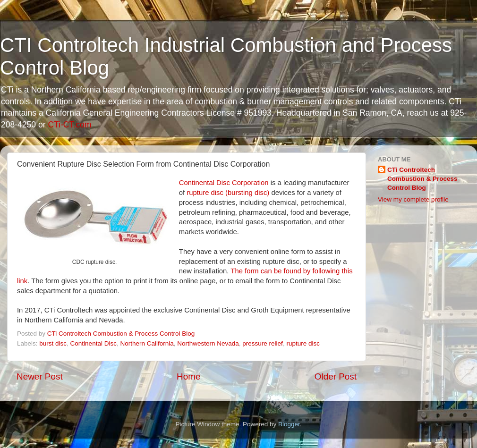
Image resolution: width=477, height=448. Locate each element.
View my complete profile (413, 199)
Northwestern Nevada (208, 343)
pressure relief (263, 343)
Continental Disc (94, 343)
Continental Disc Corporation (224, 183)
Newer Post (40, 376)
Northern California (147, 343)
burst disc (53, 343)
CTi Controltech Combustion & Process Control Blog (422, 179)
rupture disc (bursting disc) (228, 193)
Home (188, 376)
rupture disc (303, 343)
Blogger (289, 424)
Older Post (336, 376)
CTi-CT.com (69, 125)
